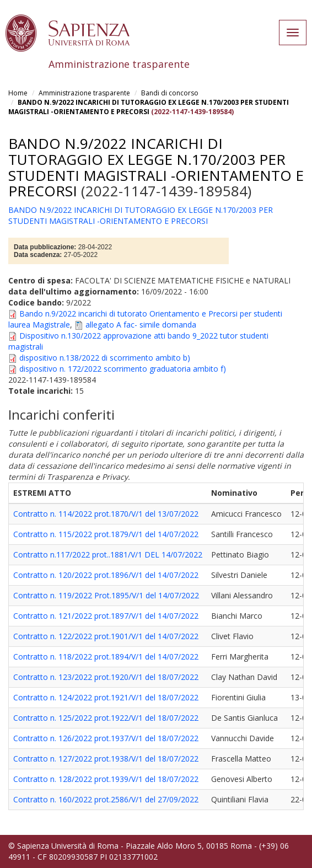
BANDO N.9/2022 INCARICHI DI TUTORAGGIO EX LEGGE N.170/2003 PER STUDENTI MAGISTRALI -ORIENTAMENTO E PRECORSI (149, 107)
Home (18, 93)
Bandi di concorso (170, 93)
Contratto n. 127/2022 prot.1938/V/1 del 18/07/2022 (106, 759)
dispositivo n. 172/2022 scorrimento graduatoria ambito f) (123, 369)
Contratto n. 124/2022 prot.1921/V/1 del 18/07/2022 (106, 697)
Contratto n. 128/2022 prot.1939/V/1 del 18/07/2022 (106, 779)
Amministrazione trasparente (84, 93)
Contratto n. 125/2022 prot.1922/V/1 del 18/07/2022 (106, 718)
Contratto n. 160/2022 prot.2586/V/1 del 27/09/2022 (106, 799)
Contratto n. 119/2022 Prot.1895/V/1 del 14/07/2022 (106, 595)
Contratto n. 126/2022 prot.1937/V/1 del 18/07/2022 (106, 738)
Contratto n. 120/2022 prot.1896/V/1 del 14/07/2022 (106, 575)
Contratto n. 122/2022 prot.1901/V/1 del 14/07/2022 (106, 636)
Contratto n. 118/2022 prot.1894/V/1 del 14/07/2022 (106, 657)
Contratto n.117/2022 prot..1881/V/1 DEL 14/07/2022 (108, 554)
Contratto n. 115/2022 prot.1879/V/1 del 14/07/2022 (106, 534)
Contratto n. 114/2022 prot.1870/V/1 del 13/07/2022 (106, 514)
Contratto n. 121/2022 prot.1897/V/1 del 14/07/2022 (106, 616)
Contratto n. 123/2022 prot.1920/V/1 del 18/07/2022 (106, 677)
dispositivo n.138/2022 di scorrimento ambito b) (105, 358)
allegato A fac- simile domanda (141, 325)
